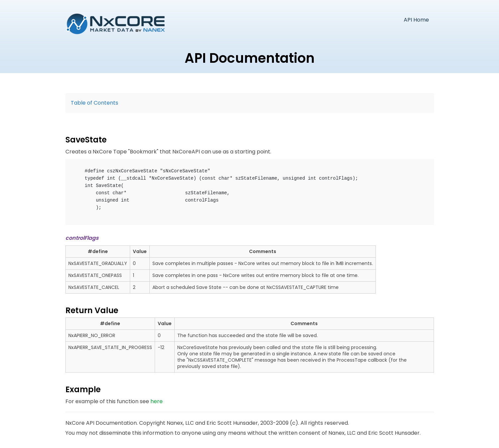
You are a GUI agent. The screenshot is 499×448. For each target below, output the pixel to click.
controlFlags (82, 238)
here (157, 401)
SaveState (86, 140)
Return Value (92, 310)
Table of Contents (94, 103)
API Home (416, 20)
